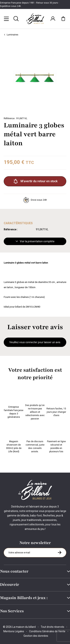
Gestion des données (36, 636)
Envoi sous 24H (35, 200)
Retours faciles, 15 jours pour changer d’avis (56, 404)
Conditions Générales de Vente (47, 631)
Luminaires (11, 35)
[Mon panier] (63, 19)
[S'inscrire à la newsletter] (60, 552)
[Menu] (6, 19)
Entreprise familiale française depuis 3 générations (14, 404)
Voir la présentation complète (35, 241)
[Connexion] (53, 19)
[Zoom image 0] (35, 77)
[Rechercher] (16, 19)
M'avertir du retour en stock (35, 181)
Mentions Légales (14, 631)
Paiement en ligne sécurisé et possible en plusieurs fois (56, 439)
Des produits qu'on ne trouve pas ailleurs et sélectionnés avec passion (35, 404)
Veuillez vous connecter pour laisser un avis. (35, 342)
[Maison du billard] (35, 19)
